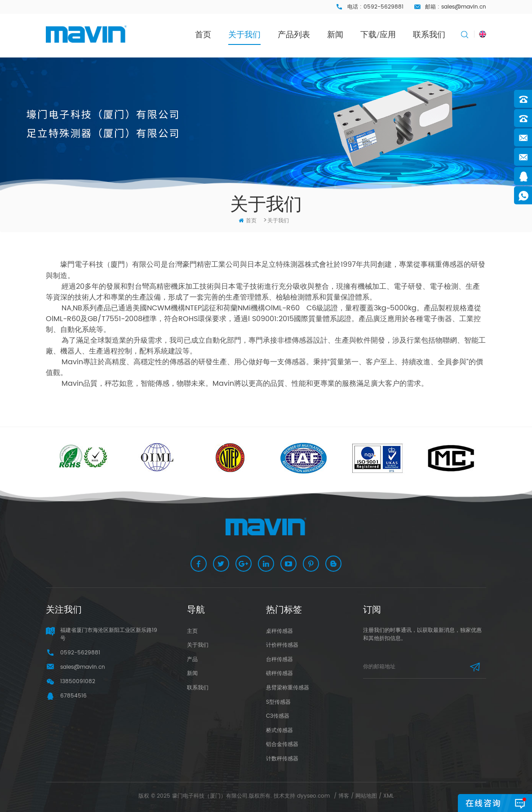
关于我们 (244, 34)
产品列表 (294, 34)
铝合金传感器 (282, 744)
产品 (192, 660)
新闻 (335, 34)
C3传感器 (278, 716)
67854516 (73, 696)
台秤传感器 (279, 660)
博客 (344, 796)
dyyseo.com (313, 796)
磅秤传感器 (279, 673)
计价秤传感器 (282, 645)
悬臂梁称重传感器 (288, 688)
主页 (192, 631)
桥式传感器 (279, 730)
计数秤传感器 (282, 759)
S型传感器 (278, 702)
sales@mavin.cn (464, 7)
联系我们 (429, 34)
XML (388, 796)
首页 (203, 34)
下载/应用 (378, 34)
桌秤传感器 (279, 631)
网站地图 (366, 796)
